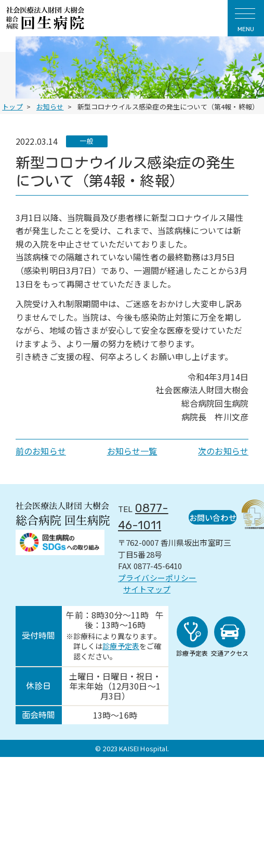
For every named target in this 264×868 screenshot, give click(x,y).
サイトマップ (147, 589)
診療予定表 (121, 645)
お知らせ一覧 (132, 451)
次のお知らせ (223, 451)
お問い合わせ (210, 516)
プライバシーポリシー (157, 577)
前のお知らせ (41, 451)
